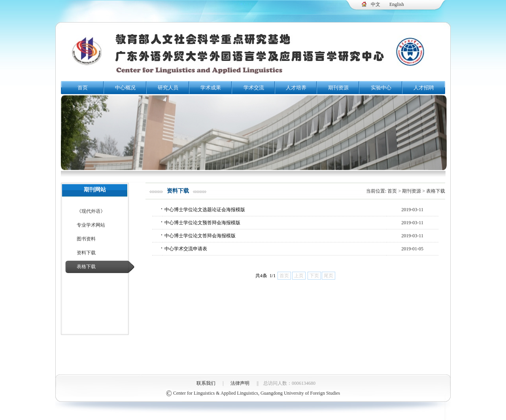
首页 (83, 88)
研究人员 (168, 88)
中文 (376, 4)
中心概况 (125, 88)
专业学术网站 (91, 225)
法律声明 (240, 383)
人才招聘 (424, 88)
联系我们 (206, 383)
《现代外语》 (91, 211)
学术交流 (254, 88)
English (397, 4)
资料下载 (86, 253)
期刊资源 (338, 88)
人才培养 (296, 88)
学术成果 (211, 88)
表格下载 (86, 267)
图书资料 (86, 239)
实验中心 (381, 88)
